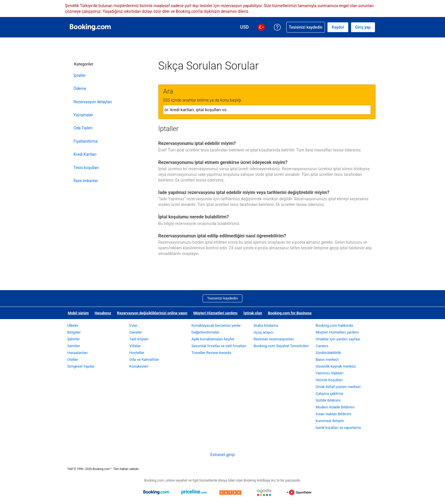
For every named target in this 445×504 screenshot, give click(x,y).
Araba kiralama (266, 325)
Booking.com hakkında (334, 325)
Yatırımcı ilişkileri (329, 373)
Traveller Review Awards (211, 353)
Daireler (136, 332)
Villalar (135, 346)
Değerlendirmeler (206, 332)
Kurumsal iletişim (330, 421)
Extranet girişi (223, 455)
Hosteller (137, 353)
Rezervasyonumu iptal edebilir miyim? (197, 143)
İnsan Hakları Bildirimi (333, 414)
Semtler (74, 346)
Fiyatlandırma (86, 141)
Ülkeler (73, 325)
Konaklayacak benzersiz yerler (216, 325)
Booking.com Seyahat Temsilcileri (281, 346)
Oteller (73, 359)
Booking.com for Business (290, 313)
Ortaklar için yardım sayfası (338, 339)
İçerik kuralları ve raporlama (338, 428)
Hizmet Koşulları (329, 380)
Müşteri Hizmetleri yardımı (215, 313)
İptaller (80, 75)
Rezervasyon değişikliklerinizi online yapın (152, 313)
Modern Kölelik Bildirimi (335, 407)
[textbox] (267, 110)
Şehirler (74, 339)
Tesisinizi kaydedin (222, 298)
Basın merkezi (327, 359)
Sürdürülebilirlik (328, 353)
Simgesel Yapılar (81, 366)
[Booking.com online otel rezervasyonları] (90, 27)
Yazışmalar (83, 115)
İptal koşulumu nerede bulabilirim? (194, 217)
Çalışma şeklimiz (329, 394)
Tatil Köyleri (139, 339)
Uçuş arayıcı (263, 332)
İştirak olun (253, 313)
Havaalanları (77, 353)
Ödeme (80, 88)
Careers (322, 346)
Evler (133, 325)
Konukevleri (139, 366)
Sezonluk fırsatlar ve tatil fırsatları (219, 346)
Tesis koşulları (86, 168)
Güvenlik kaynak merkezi (336, 366)
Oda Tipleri (83, 128)
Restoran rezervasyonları (274, 339)
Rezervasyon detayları (93, 102)
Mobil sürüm (78, 313)
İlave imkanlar (86, 181)
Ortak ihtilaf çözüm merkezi (338, 387)
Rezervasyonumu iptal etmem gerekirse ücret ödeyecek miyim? (223, 162)
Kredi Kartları (85, 154)
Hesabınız (103, 313)
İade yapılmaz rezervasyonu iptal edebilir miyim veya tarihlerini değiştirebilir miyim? (244, 192)
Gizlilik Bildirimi (328, 400)
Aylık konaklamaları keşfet (213, 339)
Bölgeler (74, 332)
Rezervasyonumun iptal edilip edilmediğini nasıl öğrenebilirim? (222, 236)
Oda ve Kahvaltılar (144, 359)
